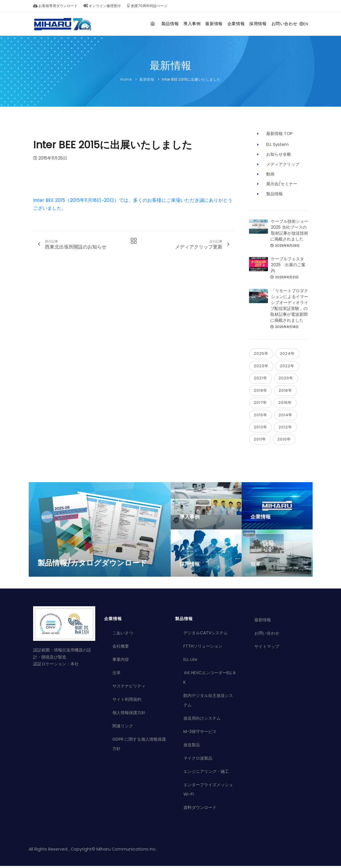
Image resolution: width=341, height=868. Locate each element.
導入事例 (174, 24)
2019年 (261, 391)
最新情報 (200, 24)
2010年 (284, 441)
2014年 (286, 416)
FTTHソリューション (203, 648)
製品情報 (148, 24)
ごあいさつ (123, 635)
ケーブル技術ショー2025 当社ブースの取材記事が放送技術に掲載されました (289, 230)
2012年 (285, 429)
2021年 (261, 379)
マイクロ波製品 (198, 760)
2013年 (261, 429)
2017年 (260, 404)
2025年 (261, 354)
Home (126, 79)
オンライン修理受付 (102, 6)
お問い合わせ (283, 24)
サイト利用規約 (127, 701)
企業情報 (226, 24)
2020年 (286, 379)
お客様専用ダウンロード (55, 6)
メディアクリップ (283, 164)
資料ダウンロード (200, 810)
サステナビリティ (129, 688)
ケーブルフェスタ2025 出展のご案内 (288, 265)
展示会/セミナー (282, 184)
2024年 (287, 354)
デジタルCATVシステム (206, 635)
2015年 (261, 416)
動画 (270, 174)
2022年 (287, 366)
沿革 (256, 566)
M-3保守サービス (200, 734)
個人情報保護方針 (129, 715)
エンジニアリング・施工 (206, 773)
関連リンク (123, 728)
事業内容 (121, 661)
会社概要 (121, 648)
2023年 (261, 366)
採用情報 (252, 24)
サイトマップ (267, 648)
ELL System (277, 144)
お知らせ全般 (279, 154)
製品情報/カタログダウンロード (92, 565)
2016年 (285, 404)
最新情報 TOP (279, 134)
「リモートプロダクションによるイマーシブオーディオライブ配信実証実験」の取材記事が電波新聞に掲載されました (289, 305)
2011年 (260, 441)
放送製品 (192, 747)
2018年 (285, 391)
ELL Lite (190, 661)
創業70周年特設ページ (147, 6)
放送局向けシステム (202, 720)
